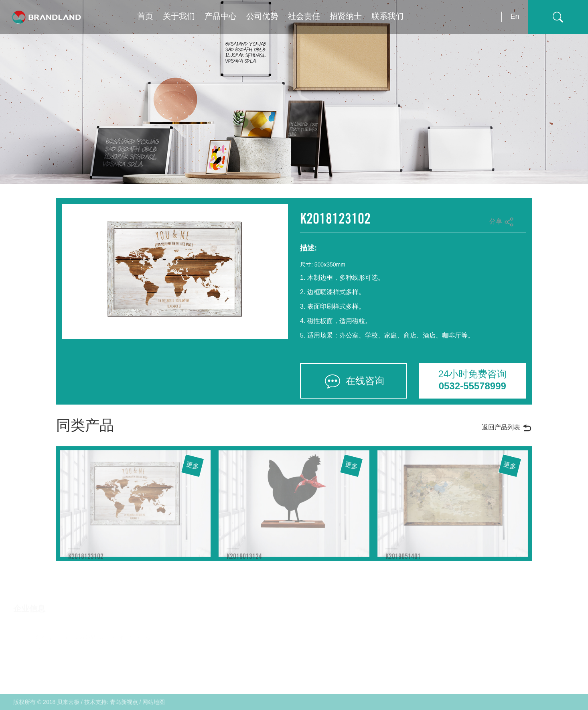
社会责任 (304, 17)
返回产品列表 (507, 428)
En (515, 16)
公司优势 (262, 17)
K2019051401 (403, 560)
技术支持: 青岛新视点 (111, 702)
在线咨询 (353, 381)
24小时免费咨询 (473, 380)
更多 (193, 466)
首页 (145, 17)
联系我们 (387, 17)
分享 (502, 222)
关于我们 (179, 17)
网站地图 (154, 702)
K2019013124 (244, 560)
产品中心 (221, 17)
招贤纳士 (346, 17)
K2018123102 (86, 560)
